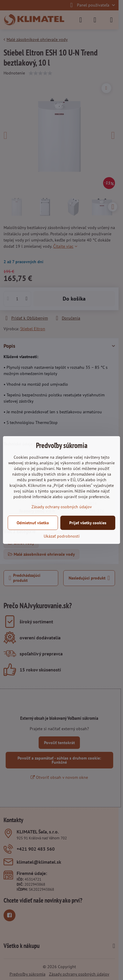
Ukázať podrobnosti (62, 536)
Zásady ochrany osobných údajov (62, 507)
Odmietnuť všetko (33, 523)
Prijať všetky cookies (88, 523)
